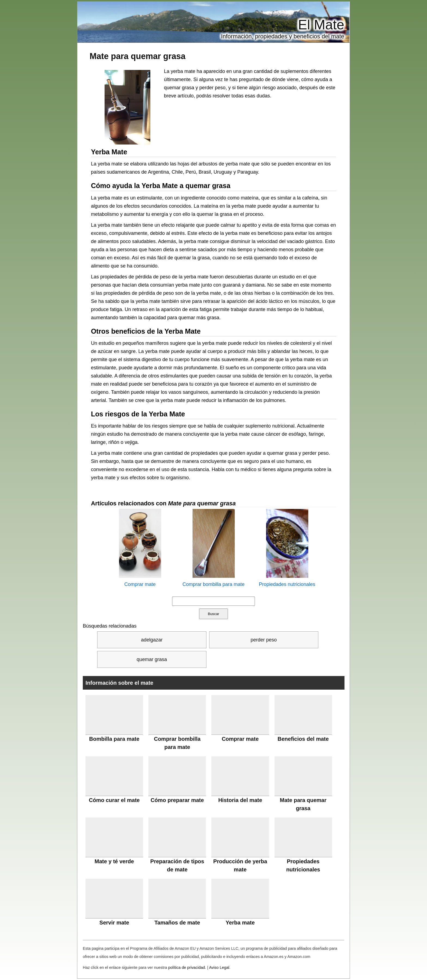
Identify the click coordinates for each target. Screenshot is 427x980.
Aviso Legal (219, 967)
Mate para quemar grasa (138, 56)
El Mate (321, 25)
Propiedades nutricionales (287, 584)
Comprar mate (140, 584)
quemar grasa (152, 659)
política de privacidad (187, 967)
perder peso (264, 640)
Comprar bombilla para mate (213, 584)
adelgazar (152, 640)
